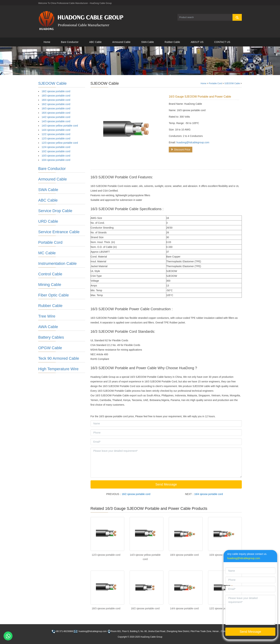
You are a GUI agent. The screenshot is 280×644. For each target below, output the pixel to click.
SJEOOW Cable (232, 83)
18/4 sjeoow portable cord (184, 555)
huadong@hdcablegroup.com (193, 142)
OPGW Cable (50, 348)
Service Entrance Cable (59, 232)
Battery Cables (51, 337)
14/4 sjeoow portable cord (184, 608)
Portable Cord (215, 83)
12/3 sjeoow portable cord (106, 555)
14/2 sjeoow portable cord (56, 117)
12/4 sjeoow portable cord (56, 147)
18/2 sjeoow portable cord (56, 91)
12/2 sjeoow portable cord (56, 134)
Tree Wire (47, 316)
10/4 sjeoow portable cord (56, 160)
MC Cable (47, 253)
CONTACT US (222, 42)
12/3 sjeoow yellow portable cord (60, 143)
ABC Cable (95, 42)
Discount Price (181, 150)
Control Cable (50, 274)
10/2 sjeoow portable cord (56, 151)
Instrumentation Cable (57, 263)
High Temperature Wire (58, 369)
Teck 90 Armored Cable (59, 358)
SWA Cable (148, 42)
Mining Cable (50, 285)
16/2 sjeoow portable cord (136, 494)
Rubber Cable (172, 42)
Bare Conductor (70, 42)
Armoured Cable (121, 42)
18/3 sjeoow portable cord (106, 608)
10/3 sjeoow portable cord (56, 156)
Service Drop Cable (55, 211)
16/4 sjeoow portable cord (209, 494)
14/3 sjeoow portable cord (56, 121)
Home (47, 42)
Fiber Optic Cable (53, 295)
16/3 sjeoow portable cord (56, 108)
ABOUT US (197, 42)
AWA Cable (48, 327)
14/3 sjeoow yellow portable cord (60, 126)
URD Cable (48, 221)
